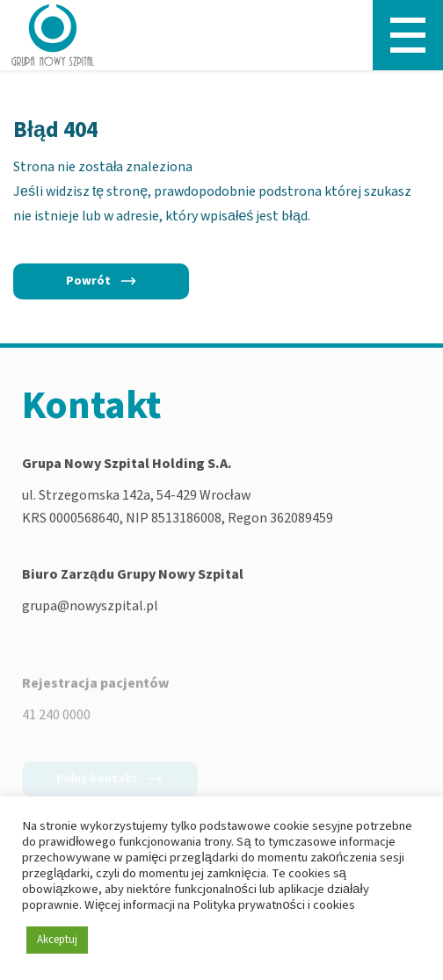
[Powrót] (101, 281)
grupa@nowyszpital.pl (90, 608)
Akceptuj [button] (57, 940)
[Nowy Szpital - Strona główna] (53, 35)
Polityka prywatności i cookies (273, 905)
